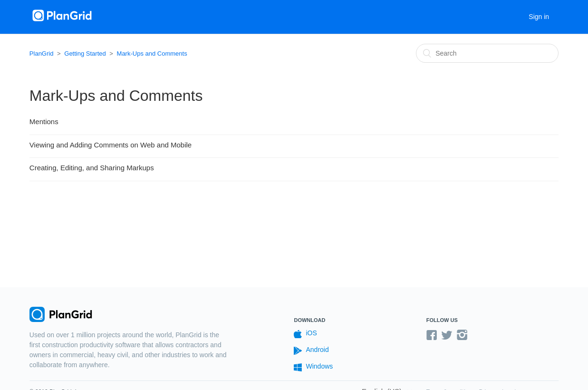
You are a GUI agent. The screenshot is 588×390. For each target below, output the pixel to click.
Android (311, 350)
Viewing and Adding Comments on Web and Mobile (111, 145)
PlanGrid (42, 54)
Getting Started (85, 54)
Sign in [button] (539, 17)
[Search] (487, 53)
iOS (305, 334)
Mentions (44, 122)
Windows (313, 367)
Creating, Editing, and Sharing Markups (92, 168)
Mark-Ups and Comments (152, 54)
